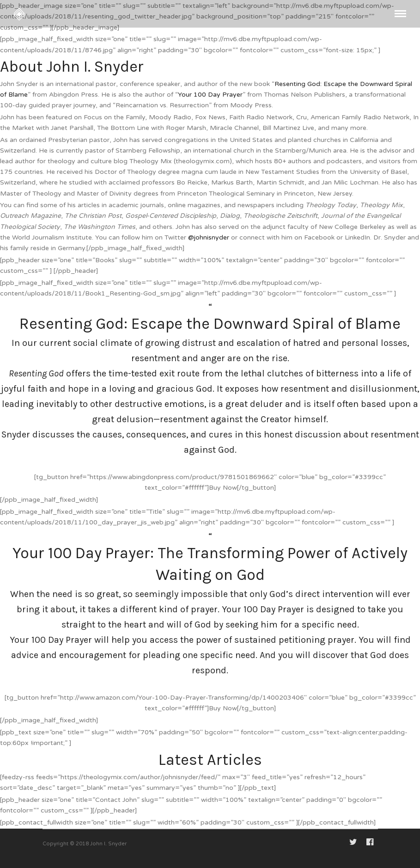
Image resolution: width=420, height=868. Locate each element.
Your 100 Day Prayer (210, 95)
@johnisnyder (209, 237)
